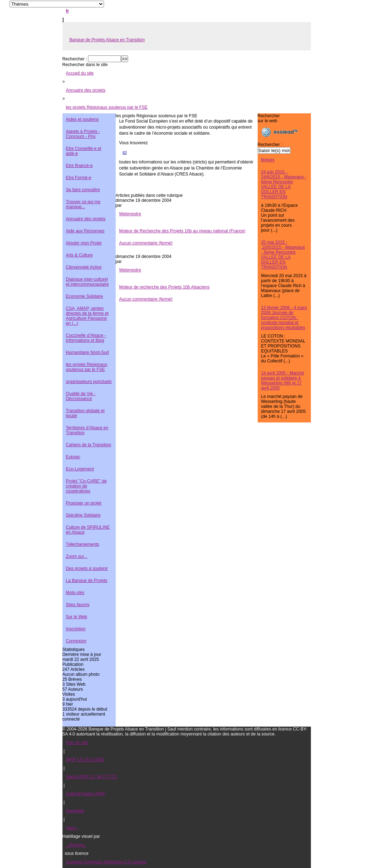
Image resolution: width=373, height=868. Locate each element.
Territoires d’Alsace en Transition (87, 430)
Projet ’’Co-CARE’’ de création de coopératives (86, 486)
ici (125, 152)
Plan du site (77, 743)
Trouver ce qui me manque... (83, 204)
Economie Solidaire (85, 296)
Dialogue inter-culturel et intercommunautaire (87, 282)
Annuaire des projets (86, 90)
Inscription (76, 629)
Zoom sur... (77, 556)
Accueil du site (80, 73)
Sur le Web (77, 617)
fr (68, 11)
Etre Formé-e (79, 178)
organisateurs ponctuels (89, 382)
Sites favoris (78, 605)
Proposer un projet (84, 503)
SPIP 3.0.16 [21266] (85, 760)
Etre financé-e (79, 166)
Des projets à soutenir (87, 568)
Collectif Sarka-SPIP (86, 794)
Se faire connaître (83, 190)
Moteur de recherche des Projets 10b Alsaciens (164, 287)
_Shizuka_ (76, 845)
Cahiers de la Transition (89, 445)
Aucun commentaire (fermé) (146, 243)
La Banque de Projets (87, 581)
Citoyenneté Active (84, 267)
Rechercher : (75, 59)
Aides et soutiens (83, 119)
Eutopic (73, 457)
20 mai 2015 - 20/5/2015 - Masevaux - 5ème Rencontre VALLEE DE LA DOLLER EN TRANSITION (283, 255)
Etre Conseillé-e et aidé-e (84, 151)
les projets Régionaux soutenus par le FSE (107, 107)
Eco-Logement (80, 469)
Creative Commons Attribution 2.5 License (106, 862)
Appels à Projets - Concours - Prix (83, 134)
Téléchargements (83, 544)
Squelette (75, 811)
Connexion (76, 641)
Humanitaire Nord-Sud (87, 352)
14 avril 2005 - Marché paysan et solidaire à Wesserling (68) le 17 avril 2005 (283, 381)
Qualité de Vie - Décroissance (81, 396)
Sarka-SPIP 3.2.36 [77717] (92, 777)
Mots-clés (75, 593)
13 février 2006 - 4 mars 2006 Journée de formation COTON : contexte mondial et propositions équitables (284, 318)
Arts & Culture (79, 255)
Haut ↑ (72, 828)
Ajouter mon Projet (84, 243)
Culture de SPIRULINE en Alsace (88, 530)
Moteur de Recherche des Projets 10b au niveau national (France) (182, 231)
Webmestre (130, 214)
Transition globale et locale (85, 413)
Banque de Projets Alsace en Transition (107, 40)
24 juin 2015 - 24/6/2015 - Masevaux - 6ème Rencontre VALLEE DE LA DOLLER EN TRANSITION (284, 184)
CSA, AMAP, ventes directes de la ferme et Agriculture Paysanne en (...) (87, 316)
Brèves (268, 160)
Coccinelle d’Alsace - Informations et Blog (86, 338)
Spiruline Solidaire (83, 515)
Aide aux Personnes (85, 231)
